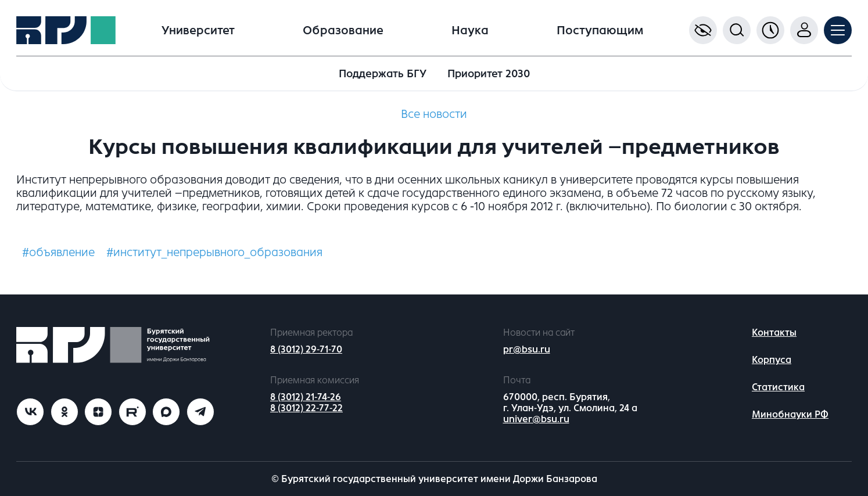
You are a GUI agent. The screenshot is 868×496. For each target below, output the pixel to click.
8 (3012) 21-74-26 (306, 397)
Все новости (434, 114)
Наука (470, 30)
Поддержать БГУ (383, 74)
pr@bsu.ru (527, 349)
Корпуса (772, 360)
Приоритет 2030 (489, 74)
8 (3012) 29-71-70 (306, 349)
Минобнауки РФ (790, 414)
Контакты (774, 333)
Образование (343, 30)
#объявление (58, 252)
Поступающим (600, 30)
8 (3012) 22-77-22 (306, 408)
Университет (198, 30)
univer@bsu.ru (536, 419)
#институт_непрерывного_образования (214, 252)
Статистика (778, 387)
